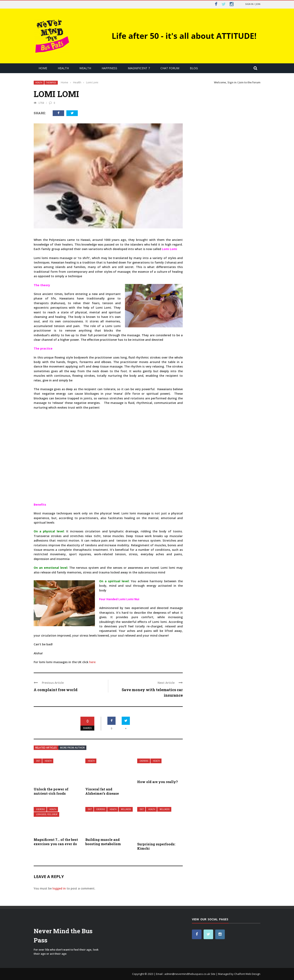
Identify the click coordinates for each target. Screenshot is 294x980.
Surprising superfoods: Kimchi (156, 846)
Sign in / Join (253, 4)
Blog (194, 68)
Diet (38, 761)
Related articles (46, 748)
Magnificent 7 (139, 68)
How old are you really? (158, 782)
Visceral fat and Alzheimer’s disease (102, 791)
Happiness (109, 68)
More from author (72, 748)
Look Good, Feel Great (47, 814)
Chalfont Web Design (247, 974)
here (92, 662)
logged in (59, 888)
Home (43, 68)
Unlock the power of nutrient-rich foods (51, 791)
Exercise (144, 761)
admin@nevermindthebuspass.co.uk (187, 974)
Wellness (126, 809)
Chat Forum (170, 68)
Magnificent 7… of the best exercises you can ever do (56, 842)
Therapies (51, 83)
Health (63, 68)
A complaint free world (56, 690)
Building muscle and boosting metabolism (103, 842)
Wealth (85, 68)
